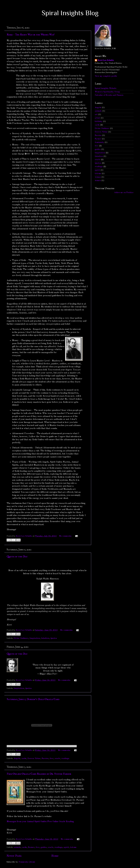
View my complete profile (106, 76)
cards (24, 758)
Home (55, 856)
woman (98, 177)
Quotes (54, 638)
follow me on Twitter (124, 193)
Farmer (31, 847)
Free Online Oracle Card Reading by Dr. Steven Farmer (39, 774)
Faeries (45, 758)
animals (17, 847)
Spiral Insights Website (106, 88)
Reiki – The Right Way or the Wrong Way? (31, 35)
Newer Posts (14, 856)
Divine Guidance (21, 638)
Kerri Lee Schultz (106, 60)
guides (44, 847)
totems (73, 847)
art (96, 114)
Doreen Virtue (34, 758)
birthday (99, 121)
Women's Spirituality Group (107, 92)
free (52, 758)
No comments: (66, 536)
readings (65, 758)
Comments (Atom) (27, 862)
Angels (17, 758)
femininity (99, 142)
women (98, 181)
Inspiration (35, 638)
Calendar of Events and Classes (109, 95)
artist (97, 118)
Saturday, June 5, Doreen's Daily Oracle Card (33, 699)
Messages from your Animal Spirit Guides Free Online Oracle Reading (40, 822)
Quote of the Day (17, 557)
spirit (66, 847)
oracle (57, 758)
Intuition (45, 638)
